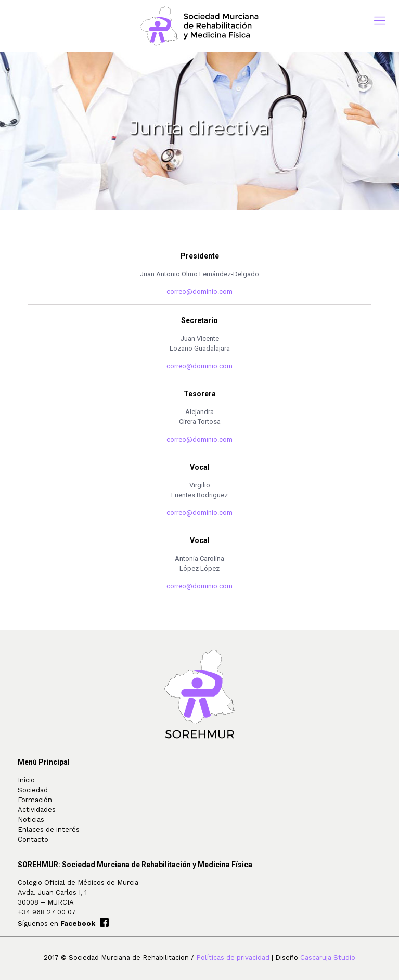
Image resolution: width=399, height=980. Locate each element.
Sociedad (33, 790)
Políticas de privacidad (233, 957)
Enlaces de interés (49, 829)
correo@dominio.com (200, 292)
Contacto (33, 839)
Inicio (26, 780)
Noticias (31, 820)
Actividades (37, 810)
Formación (35, 800)
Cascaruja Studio (328, 957)
